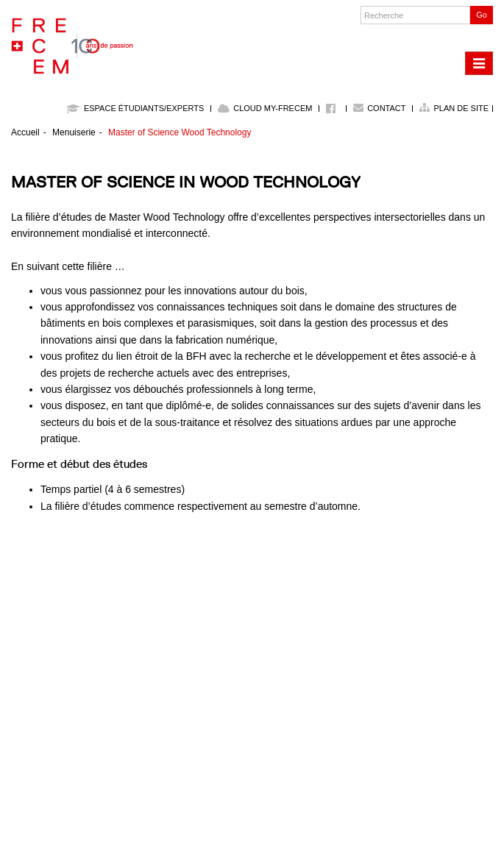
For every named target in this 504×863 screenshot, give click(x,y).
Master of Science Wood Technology (180, 132)
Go (482, 15)
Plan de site (461, 108)
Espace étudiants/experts (135, 108)
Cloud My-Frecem (265, 108)
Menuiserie (74, 132)
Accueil (25, 132)
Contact (386, 108)
